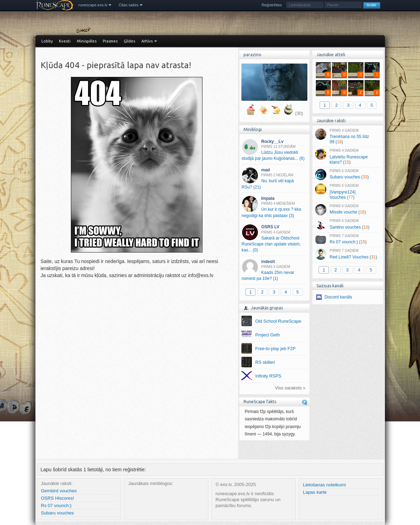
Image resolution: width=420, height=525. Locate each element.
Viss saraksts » (290, 388)
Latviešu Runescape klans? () (348, 157)
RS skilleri (265, 362)
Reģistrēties (272, 5)
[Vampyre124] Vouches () (348, 192)
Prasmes (110, 41)
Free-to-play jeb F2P (276, 349)
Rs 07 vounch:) (56, 506)
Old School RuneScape (278, 321)
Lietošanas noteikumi (324, 485)
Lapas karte (315, 492)
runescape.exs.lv (93, 5)
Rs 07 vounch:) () (348, 239)
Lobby (47, 41)
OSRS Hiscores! (58, 498)
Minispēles (87, 41)
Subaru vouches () (348, 175)
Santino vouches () (348, 224)
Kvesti (65, 41)
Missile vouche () (348, 210)
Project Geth (268, 335)
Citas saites (129, 5)
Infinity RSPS (268, 376)
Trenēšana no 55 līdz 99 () (348, 137)
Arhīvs (147, 41)
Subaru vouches (58, 513)
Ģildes (129, 41)
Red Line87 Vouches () (348, 254)
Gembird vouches (59, 491)
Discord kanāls (338, 297)
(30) (299, 113)
